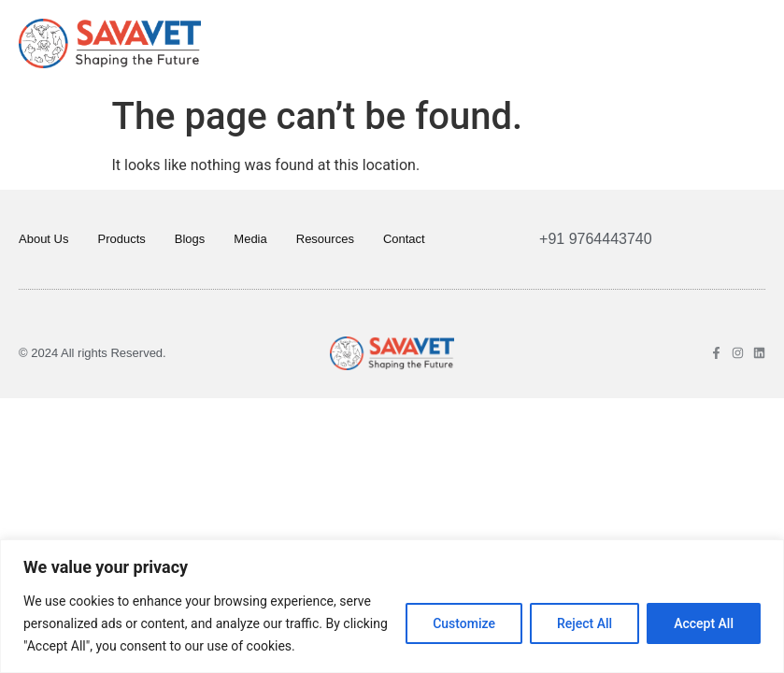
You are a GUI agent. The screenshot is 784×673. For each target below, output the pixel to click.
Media (250, 239)
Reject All (584, 623)
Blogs (190, 239)
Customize (464, 623)
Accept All (704, 623)
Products (121, 239)
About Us (43, 239)
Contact (404, 239)
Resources (325, 239)
